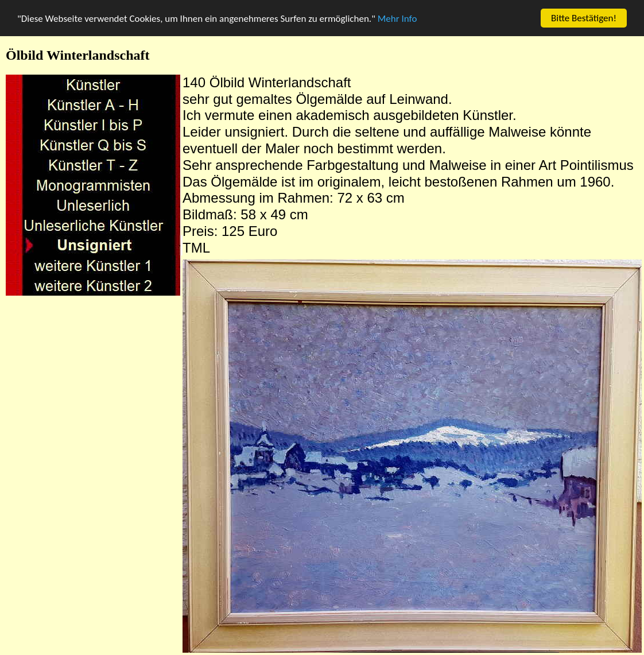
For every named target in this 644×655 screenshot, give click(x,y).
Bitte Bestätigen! (584, 18)
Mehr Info (397, 18)
